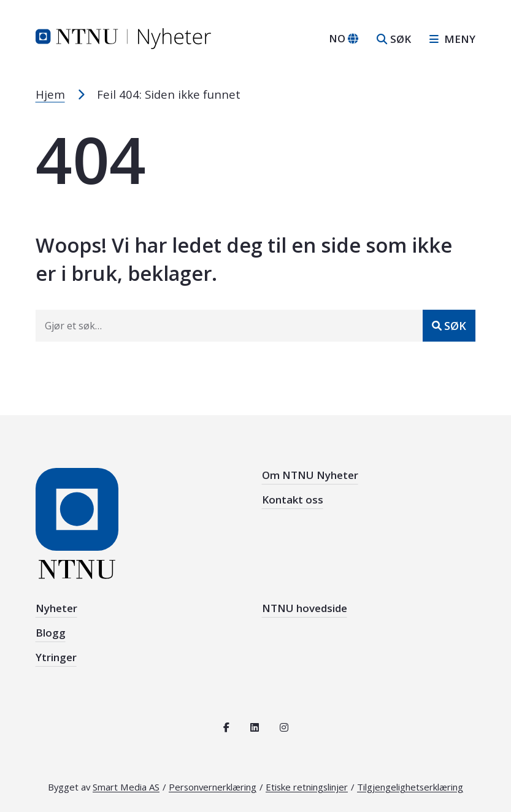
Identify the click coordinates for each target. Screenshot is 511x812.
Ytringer (56, 657)
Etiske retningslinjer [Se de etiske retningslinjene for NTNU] (307, 787)
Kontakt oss (293, 500)
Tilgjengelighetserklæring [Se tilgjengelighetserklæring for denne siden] (410, 787)
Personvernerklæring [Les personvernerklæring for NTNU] (213, 787)
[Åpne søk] (394, 39)
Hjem (50, 94)
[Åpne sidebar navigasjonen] (448, 39)
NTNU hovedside (305, 608)
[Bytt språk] (344, 39)
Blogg (51, 633)
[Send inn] (449, 326)
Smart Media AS (126, 787)
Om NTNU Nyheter (310, 475)
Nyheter (56, 608)
